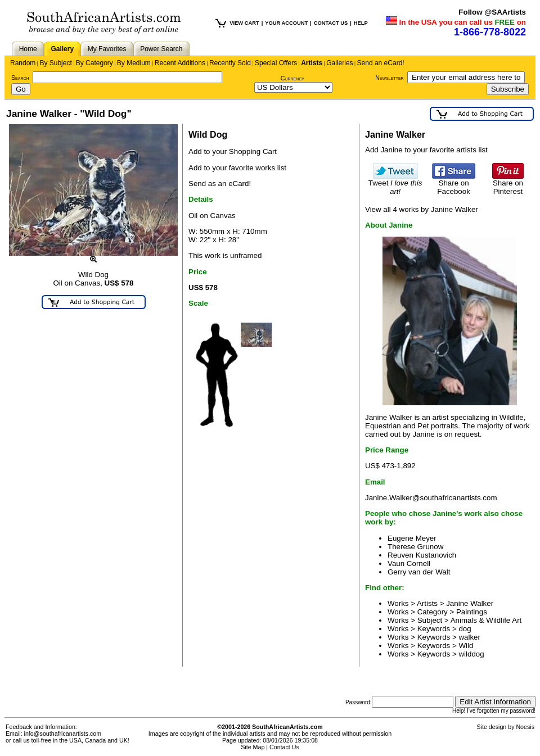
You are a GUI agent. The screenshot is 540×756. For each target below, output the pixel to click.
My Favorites (107, 49)
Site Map (253, 747)
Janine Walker (470, 603)
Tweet (395, 184)
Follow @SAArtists (492, 12)
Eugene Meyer (412, 538)
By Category (94, 63)
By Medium (134, 63)
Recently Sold (230, 63)
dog (465, 629)
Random (23, 63)
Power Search (161, 49)
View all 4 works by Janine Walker (422, 209)
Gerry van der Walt (419, 572)
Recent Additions (180, 63)
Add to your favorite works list (237, 168)
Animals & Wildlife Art (486, 620)
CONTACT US (331, 23)
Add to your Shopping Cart (233, 151)
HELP (361, 23)
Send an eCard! (381, 63)
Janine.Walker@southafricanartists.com (431, 498)
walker (469, 637)
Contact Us (284, 747)
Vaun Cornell (409, 563)
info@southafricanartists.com (63, 734)
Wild (466, 646)
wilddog (471, 654)
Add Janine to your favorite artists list (426, 150)
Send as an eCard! (220, 184)
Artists (312, 63)
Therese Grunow (415, 547)
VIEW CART (244, 23)
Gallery (62, 49)
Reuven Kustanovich (422, 555)
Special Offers (276, 63)
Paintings (472, 612)
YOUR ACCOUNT (286, 23)
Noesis (525, 727)
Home (28, 49)
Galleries (339, 63)
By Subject (55, 63)
